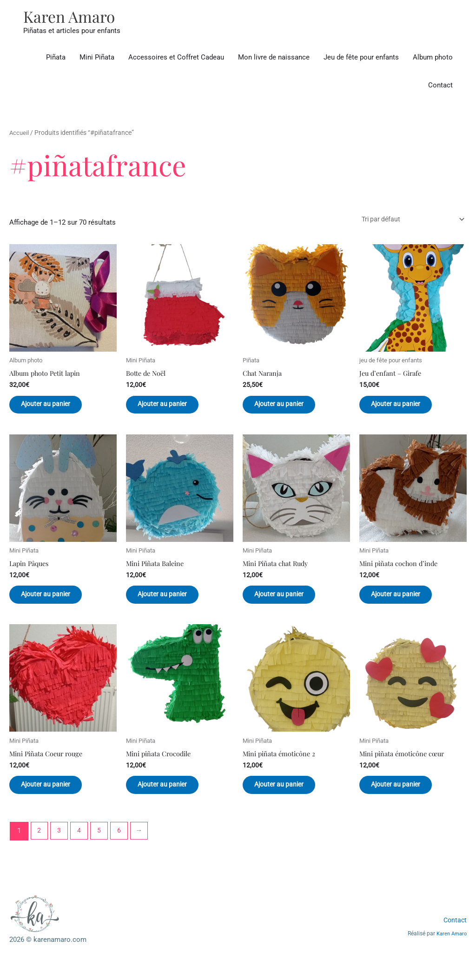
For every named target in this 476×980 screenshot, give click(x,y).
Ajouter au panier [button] (54, 408)
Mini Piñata (97, 58)
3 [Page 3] (60, 846)
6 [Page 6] (122, 846)
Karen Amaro (71, 17)
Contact (440, 86)
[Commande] (407, 221)
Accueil (20, 133)
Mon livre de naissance (274, 58)
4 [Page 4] (81, 846)
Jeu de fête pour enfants (361, 58)
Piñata (56, 58)
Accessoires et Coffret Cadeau (176, 58)
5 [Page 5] (102, 846)
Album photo (433, 58)
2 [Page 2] (40, 846)
